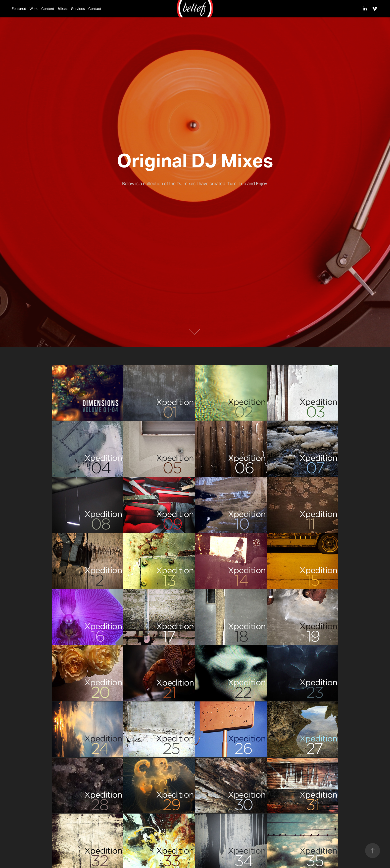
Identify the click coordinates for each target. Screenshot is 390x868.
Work (34, 9)
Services (78, 9)
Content (48, 9)
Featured (19, 9)
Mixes (63, 9)
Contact (95, 9)
